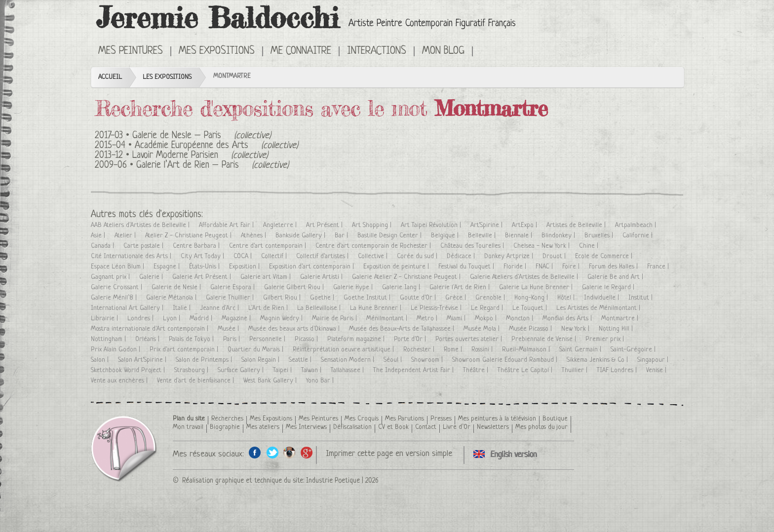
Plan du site (189, 419)
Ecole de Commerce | (605, 256)
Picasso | (307, 339)
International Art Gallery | (128, 308)
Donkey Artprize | (510, 256)
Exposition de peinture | (397, 267)
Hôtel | (567, 298)
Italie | (183, 308)
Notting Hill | (617, 329)
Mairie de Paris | (335, 319)
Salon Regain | (261, 360)
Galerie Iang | (402, 287)
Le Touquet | (531, 308)
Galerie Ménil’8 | (115, 298)
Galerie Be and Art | (616, 277)
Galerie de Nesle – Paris (177, 136)
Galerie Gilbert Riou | (295, 287)
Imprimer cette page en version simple (389, 454)
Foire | (572, 267)
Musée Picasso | (531, 329)
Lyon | (173, 319)
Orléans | (148, 339)
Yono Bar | (321, 381)
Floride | (516, 267)
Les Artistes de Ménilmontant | (599, 308)
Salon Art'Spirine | (143, 360)
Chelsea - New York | (542, 246)
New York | (576, 329)
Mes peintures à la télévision (497, 419)
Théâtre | (477, 370)
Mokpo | (487, 319)
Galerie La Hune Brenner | (537, 287)
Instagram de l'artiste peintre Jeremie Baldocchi (290, 452)
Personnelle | (268, 339)
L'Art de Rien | (269, 308)
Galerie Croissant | (117, 287)
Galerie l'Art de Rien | (461, 287)
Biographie (225, 427)
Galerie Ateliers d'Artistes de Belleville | (525, 277)
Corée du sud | (418, 256)
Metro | (428, 319)
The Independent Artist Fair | (414, 370)
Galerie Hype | (354, 287)
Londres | (141, 319)
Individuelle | (602, 298)
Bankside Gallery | (301, 236)
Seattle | (301, 360)
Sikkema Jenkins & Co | (598, 360)
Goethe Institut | (368, 298)
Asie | (99, 236)
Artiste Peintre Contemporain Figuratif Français (432, 24)
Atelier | (126, 236)
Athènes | (254, 236)
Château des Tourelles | (473, 246)
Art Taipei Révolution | (432, 225)
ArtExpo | (525, 225)
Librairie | (105, 319)
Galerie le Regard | (609, 287)
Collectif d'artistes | (323, 256)
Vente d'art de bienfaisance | (196, 381)
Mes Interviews (306, 427)
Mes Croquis (362, 419)
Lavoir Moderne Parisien (175, 156)
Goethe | (323, 298)
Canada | (103, 246)
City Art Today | (203, 256)
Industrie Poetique (333, 481)
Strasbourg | (192, 370)
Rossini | (483, 350)
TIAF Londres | (618, 370)
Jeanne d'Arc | (220, 308)
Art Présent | (325, 225)
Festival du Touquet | (467, 267)
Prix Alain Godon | (116, 350)
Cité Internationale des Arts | (132, 256)
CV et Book (393, 427)
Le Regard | (488, 308)
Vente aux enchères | (120, 381)
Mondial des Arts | (568, 319)
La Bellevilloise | (320, 308)
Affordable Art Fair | (227, 225)
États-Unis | (205, 267)
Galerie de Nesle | (177, 287)
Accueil (110, 77)
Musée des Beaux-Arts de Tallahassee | (403, 329)
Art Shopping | (373, 225)
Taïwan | (312, 370)
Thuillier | (576, 370)
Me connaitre (301, 51)
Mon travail (188, 427)
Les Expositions (167, 77)
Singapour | (654, 360)
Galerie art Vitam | (267, 277)
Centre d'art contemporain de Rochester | (374, 246)
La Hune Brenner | (377, 308)
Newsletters (493, 427)
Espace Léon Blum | (118, 267)
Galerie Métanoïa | (172, 298)
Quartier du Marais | (256, 350)
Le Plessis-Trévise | (437, 308)
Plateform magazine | (357, 339)
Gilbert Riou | (283, 298)
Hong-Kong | (532, 298)
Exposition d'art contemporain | (312, 267)
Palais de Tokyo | (192, 339)
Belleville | (483, 236)
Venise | (657, 370)
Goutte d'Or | (419, 298)
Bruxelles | (600, 236)
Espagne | (168, 267)
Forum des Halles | (614, 267)
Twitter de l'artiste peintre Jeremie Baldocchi (272, 452)
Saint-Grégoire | (634, 350)
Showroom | (428, 360)
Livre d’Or (457, 427)
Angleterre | (281, 225)
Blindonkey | (559, 236)
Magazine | (237, 319)
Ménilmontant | (388, 319)
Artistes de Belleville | (577, 225)
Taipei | (283, 370)
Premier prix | (606, 339)
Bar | (342, 236)
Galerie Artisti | (322, 277)
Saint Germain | (581, 350)
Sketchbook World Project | (129, 370)
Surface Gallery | (242, 370)
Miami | (457, 319)
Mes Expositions (217, 51)
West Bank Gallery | (271, 381)
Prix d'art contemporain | (185, 350)
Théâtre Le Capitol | (526, 370)
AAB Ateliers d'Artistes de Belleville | (141, 225)
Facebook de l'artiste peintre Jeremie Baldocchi (255, 452)
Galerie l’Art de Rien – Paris (188, 166)
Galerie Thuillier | (231, 298)
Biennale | (520, 236)
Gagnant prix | (111, 277)
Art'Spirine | (487, 225)
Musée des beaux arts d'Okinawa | (295, 329)
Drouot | (555, 256)
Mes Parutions (405, 419)
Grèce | (457, 298)
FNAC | (545, 267)
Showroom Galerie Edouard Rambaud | (506, 360)
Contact (426, 427)
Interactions (377, 51)
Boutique (555, 419)
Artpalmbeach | (637, 225)
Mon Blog (443, 51)
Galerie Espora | (233, 287)
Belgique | (446, 236)
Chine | (590, 246)
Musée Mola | (483, 329)
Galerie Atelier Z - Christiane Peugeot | (407, 277)
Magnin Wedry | (282, 319)
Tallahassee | (348, 370)
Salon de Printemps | (205, 360)
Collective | (374, 256)
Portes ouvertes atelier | (470, 339)
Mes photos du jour (542, 427)
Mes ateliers (263, 427)
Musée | (229, 329)
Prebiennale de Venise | (545, 339)
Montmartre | (621, 319)
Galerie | (152, 277)
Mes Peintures (131, 51)
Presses (441, 419)
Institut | (641, 298)
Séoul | (394, 360)
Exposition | (245, 267)
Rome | (454, 350)
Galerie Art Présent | (203, 277)
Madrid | (202, 319)
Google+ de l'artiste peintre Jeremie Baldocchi (307, 452)
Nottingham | (109, 339)
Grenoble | (491, 298)
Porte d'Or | (411, 339)
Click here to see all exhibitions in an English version (487, 50)
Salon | (101, 360)
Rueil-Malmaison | (527, 350)
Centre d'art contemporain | (269, 246)
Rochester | (420, 350)
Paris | (232, 339)
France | (659, 267)
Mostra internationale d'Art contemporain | (151, 329)
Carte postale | (144, 246)
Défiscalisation (352, 427)
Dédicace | (462, 256)
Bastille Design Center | (390, 236)
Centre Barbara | (197, 246)
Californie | (639, 236)
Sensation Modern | (348, 360)
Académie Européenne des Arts (192, 146)
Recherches (227, 419)
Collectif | (275, 256)
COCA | (244, 256)
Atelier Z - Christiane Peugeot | (189, 236)
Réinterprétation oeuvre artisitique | (344, 350)
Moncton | (521, 319)
